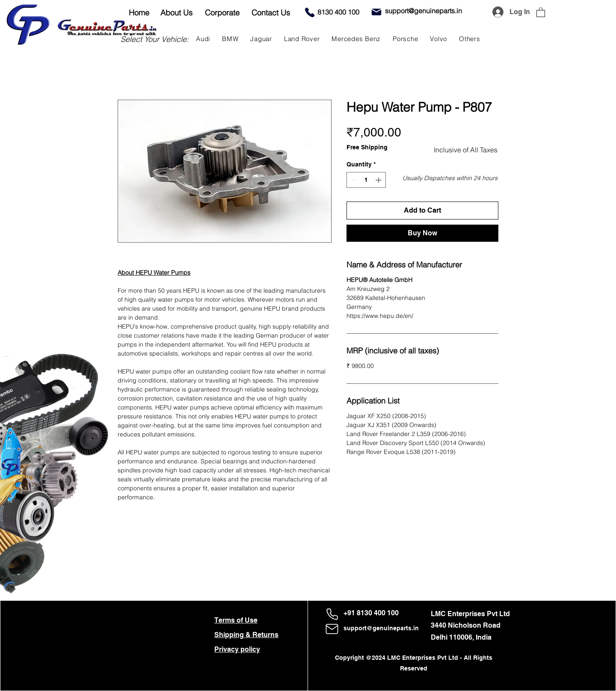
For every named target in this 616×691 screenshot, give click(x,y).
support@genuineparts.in (381, 628)
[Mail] (376, 12)
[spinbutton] (366, 180)
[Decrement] (353, 180)
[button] (541, 12)
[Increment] (379, 180)
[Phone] (310, 12)
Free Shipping (367, 147)
